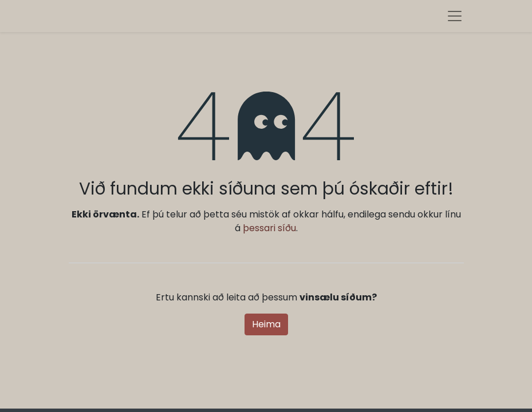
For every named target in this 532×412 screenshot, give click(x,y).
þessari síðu (269, 228)
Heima (266, 324)
